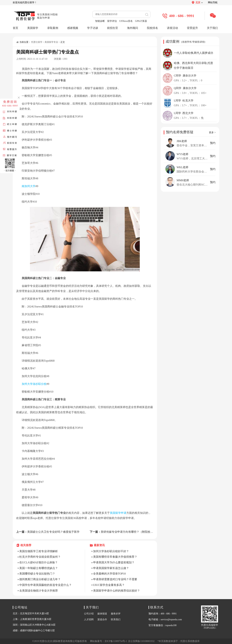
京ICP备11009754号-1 (116, 641)
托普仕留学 (37, 42)
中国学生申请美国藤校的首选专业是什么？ (45, 585)
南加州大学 (29, 186)
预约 (213, 143)
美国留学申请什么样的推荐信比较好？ (117, 591)
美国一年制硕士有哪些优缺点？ (39, 568)
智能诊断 (100, 21)
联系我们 (116, 619)
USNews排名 (126, 21)
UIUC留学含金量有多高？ (109, 585)
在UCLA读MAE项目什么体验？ (38, 562)
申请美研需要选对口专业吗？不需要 (115, 579)
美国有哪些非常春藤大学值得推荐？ (115, 557)
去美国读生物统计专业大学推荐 (39, 591)
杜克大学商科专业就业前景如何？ (40, 557)
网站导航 (213, 2)
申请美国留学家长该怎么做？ (111, 568)
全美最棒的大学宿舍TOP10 (109, 574)
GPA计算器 (141, 21)
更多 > (212, 132)
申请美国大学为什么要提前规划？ (114, 562)
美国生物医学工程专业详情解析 (39, 551)
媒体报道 (102, 614)
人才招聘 (89, 619)
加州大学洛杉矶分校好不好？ (111, 551)
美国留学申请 (118, 513)
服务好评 (116, 614)
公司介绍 (89, 614)
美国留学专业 (51, 42)
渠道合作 (102, 619)
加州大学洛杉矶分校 (34, 384)
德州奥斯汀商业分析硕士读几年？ (40, 579)
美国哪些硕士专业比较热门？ (37, 574)
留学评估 (112, 21)
